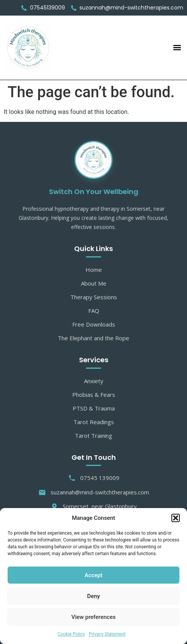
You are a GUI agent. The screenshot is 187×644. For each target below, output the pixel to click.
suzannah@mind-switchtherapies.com (94, 492)
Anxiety (94, 381)
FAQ (94, 311)
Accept (93, 575)
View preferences (93, 617)
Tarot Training (93, 436)
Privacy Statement (107, 634)
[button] (176, 518)
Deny (93, 596)
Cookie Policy (71, 634)
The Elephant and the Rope (93, 338)
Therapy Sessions (94, 297)
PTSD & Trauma (94, 408)
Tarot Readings (94, 422)
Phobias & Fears (94, 395)
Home (94, 270)
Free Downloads (94, 324)
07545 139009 (94, 478)
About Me (94, 283)
